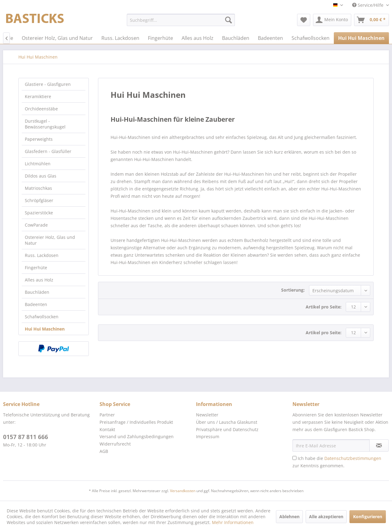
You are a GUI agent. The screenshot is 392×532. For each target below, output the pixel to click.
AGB (104, 451)
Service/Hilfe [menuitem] (368, 5)
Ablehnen (289, 517)
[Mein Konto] (332, 20)
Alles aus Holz (39, 280)
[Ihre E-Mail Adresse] (331, 446)
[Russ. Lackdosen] (120, 38)
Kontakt (107, 429)
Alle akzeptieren (326, 517)
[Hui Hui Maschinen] (361, 38)
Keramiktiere (38, 96)
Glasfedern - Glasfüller (48, 151)
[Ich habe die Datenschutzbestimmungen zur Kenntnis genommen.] (294, 458)
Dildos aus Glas (41, 176)
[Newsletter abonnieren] (379, 446)
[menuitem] (181, 20)
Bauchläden (37, 292)
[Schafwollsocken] (311, 38)
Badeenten (36, 304)
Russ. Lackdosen (42, 255)
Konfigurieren (368, 517)
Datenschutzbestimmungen (353, 458)
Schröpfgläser (39, 200)
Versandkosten (183, 491)
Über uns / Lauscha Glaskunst (227, 422)
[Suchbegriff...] (181, 20)
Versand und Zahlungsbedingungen (137, 436)
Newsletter (207, 415)
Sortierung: (293, 290)
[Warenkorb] (371, 20)
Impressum (208, 436)
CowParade (36, 225)
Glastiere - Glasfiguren (48, 84)
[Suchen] (228, 20)
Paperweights (39, 139)
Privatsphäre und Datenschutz (227, 429)
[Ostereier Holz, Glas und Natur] (57, 38)
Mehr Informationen (233, 522)
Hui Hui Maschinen (45, 329)
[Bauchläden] (236, 38)
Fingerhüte (36, 268)
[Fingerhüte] (160, 38)
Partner (107, 415)
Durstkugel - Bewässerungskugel (45, 124)
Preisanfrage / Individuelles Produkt (136, 422)
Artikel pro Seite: (324, 307)
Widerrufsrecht (115, 444)
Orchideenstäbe (41, 109)
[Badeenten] (270, 38)
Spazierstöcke (39, 213)
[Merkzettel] (304, 20)
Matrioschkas (38, 188)
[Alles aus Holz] (198, 38)
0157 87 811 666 (26, 437)
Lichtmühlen (38, 164)
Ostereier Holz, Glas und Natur (50, 240)
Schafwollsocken (42, 317)
